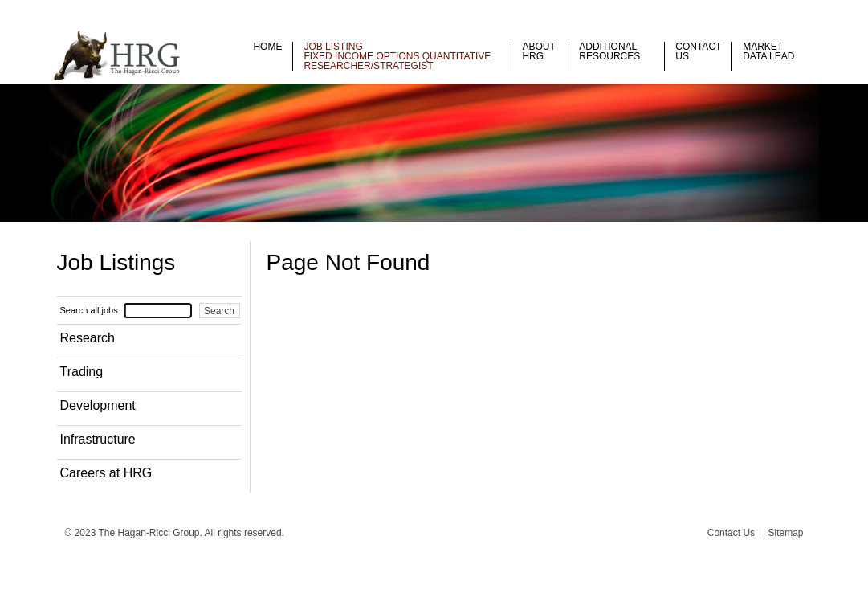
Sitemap (785, 533)
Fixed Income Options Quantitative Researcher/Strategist (397, 61)
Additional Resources (609, 51)
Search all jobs (89, 310)
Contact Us (698, 51)
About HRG (538, 51)
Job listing (333, 47)
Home (267, 47)
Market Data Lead (768, 51)
